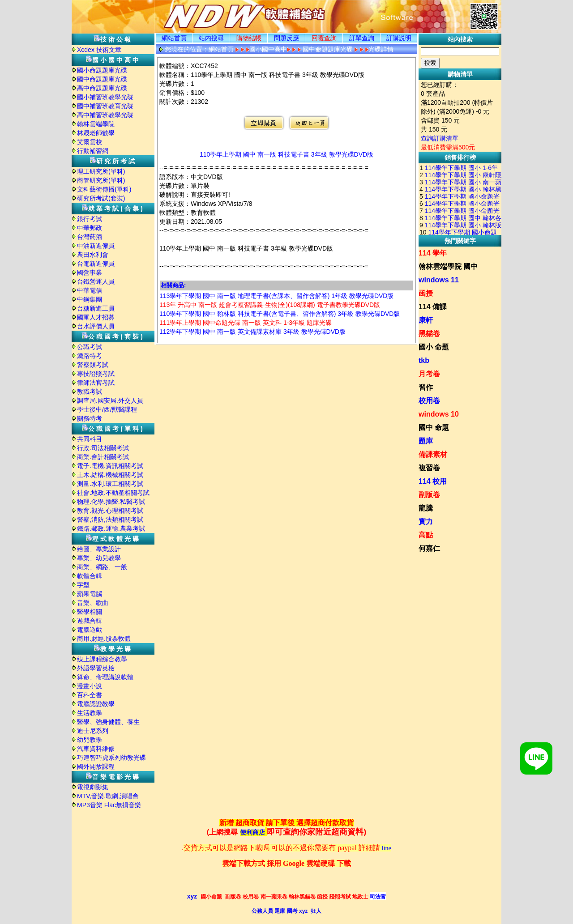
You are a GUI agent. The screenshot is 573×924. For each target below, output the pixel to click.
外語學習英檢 (96, 668)
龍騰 (426, 508)
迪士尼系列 (93, 731)
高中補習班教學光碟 (105, 115)
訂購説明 (399, 38)
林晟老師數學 (96, 133)
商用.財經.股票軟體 (104, 639)
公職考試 (90, 347)
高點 (426, 535)
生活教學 (90, 713)
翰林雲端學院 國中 (448, 266)
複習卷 (429, 468)
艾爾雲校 (90, 142)
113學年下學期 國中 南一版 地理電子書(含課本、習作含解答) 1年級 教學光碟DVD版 (276, 296)
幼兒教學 (90, 740)
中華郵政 (90, 228)
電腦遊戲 (90, 630)
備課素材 (433, 454)
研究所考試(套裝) (101, 198)
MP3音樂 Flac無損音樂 (109, 805)
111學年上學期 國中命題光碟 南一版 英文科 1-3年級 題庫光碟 (246, 323)
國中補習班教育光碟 (105, 106)
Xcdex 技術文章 (99, 50)
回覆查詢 (324, 38)
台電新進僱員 (96, 264)
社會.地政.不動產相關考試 (113, 493)
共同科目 (90, 439)
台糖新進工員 (96, 308)
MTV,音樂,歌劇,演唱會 (108, 796)
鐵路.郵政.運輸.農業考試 (111, 528)
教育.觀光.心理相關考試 (110, 511)
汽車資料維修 (96, 749)
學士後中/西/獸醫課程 (107, 409)
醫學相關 (90, 612)
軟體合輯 (90, 576)
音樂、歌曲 (93, 603)
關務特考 (90, 418)
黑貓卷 (429, 334)
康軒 (426, 320)
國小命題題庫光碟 (102, 70)
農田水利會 (93, 255)
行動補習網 (93, 151)
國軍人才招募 (96, 317)
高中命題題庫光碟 (102, 88)
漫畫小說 (90, 686)
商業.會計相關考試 (103, 457)
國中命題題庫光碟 (102, 79)
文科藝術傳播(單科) (104, 189)
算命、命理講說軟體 (105, 677)
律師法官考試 (96, 383)
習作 (426, 387)
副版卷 (429, 495)
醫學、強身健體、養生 (108, 722)
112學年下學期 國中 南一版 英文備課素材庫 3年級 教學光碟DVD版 (252, 332)
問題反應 (286, 38)
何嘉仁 (429, 548)
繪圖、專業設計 (99, 549)
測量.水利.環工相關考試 (110, 484)
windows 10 (439, 414)
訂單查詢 (362, 38)
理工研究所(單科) (101, 171)
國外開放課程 (96, 766)
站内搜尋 (211, 38)
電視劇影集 (93, 787)
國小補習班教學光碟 (105, 97)
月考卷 (429, 374)
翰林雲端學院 (96, 124)
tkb (424, 360)
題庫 (426, 441)
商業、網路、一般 (102, 567)
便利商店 (252, 832)
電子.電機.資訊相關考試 (110, 466)
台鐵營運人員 (96, 281)
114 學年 (433, 253)
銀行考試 (90, 219)
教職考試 (90, 392)
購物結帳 (249, 38)
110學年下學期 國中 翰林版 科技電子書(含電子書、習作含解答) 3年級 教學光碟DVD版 (280, 314)
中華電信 (90, 290)
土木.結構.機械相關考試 (110, 475)
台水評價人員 (96, 326)
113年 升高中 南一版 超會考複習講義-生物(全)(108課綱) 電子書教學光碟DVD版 (270, 305)
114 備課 (433, 307)
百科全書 (90, 695)
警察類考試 (93, 365)
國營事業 (90, 273)
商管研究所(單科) (101, 180)
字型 (83, 585)
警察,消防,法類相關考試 (110, 519)
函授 (426, 293)
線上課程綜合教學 (102, 659)
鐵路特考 (90, 356)
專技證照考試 (96, 374)
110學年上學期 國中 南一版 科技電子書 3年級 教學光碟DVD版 (286, 154)
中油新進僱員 (96, 246)
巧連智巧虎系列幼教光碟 (111, 758)
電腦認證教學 (96, 704)
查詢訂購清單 (440, 138)
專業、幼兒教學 (99, 558)
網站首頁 (174, 38)
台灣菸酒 (90, 237)
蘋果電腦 (90, 594)
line (387, 848)
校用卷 (429, 401)
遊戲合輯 (90, 621)
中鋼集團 (90, 299)
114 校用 (433, 481)
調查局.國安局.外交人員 (110, 400)
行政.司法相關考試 (103, 448)
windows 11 (439, 280)
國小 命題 (434, 347)
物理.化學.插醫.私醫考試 (111, 502)
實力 (426, 522)
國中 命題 (434, 428)
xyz (192, 896)
